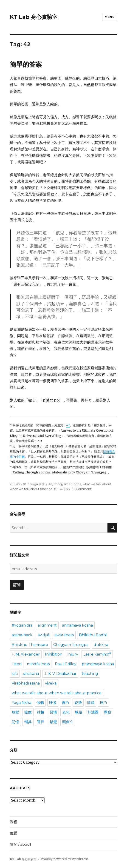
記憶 (15, 722)
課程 (14, 822)
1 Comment (83, 489)
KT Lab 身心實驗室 (34, 17)
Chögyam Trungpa (67, 484)
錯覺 (53, 722)
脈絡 (79, 712)
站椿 (41, 712)
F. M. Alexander (26, 654)
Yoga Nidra (21, 703)
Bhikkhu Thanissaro (30, 645)
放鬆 (15, 712)
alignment (47, 625)
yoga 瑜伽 (37, 484)
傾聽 (40, 703)
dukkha (101, 645)
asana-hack (22, 635)
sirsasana (31, 674)
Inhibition (54, 654)
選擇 (41, 722)
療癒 (28, 712)
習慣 (53, 712)
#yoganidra (22, 625)
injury (73, 654)
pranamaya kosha (98, 664)
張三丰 (58, 489)
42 (68, 425)
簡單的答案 (26, 64)
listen (17, 664)
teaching (90, 674)
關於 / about (21, 844)
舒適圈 (93, 712)
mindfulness (38, 664)
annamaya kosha (77, 625)
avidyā (43, 635)
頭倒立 (68, 722)
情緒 (91, 703)
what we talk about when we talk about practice (57, 693)
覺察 (107, 712)
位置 (14, 833)
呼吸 (53, 703)
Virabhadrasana (26, 683)
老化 (66, 712)
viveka (51, 683)
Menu (110, 17)
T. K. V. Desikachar (60, 674)
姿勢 (78, 703)
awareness (64, 635)
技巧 (67, 489)
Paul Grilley (66, 664)
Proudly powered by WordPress (65, 859)
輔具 (28, 722)
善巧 (65, 703)
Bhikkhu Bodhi (93, 635)
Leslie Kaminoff (97, 654)
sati (15, 674)
